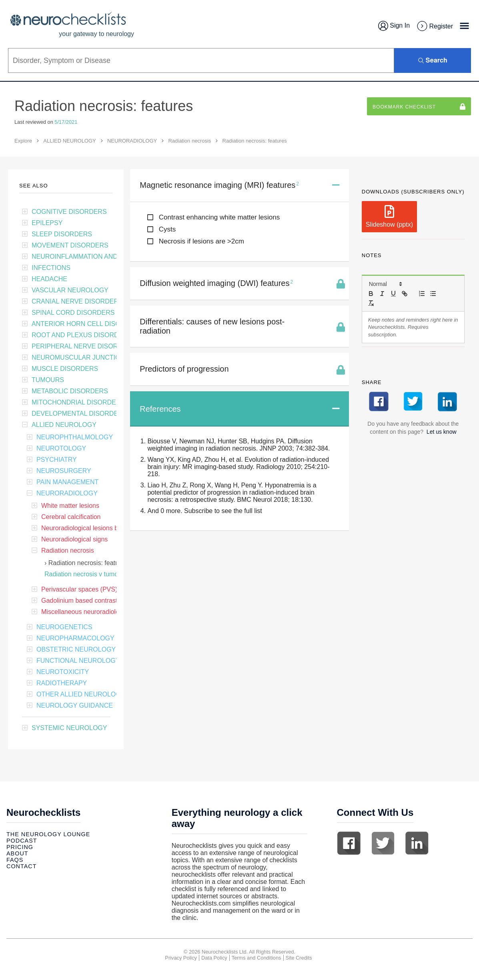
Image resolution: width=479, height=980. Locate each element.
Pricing (20, 847)
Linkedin (417, 843)
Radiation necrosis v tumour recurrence (100, 574)
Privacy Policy (181, 958)
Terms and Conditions (257, 958)
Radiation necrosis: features (88, 563)
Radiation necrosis (189, 141)
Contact (21, 866)
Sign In (394, 26)
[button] (385, 284)
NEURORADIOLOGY (132, 141)
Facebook (349, 843)
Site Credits (299, 958)
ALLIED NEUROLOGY (70, 141)
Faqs (15, 860)
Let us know (442, 432)
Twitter (383, 843)
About (17, 853)
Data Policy (214, 958)
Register (435, 26)
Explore (23, 141)
